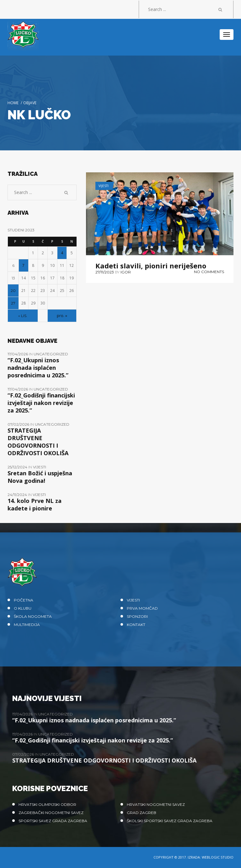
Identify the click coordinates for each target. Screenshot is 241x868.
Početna (24, 600)
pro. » (62, 316)
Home (13, 103)
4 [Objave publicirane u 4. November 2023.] (62, 253)
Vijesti (104, 186)
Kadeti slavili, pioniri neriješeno (151, 266)
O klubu (23, 608)
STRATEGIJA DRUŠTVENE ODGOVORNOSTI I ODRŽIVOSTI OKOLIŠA (38, 442)
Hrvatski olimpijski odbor (47, 804)
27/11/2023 (105, 272)
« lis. (23, 316)
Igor (126, 272)
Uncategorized (51, 354)
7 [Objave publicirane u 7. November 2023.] (23, 265)
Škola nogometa (33, 616)
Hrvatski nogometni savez (156, 804)
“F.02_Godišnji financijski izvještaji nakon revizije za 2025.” (41, 403)
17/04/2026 (18, 354)
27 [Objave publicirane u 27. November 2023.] (13, 303)
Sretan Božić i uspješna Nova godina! (40, 477)
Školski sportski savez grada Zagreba (170, 821)
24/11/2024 (18, 495)
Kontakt (136, 625)
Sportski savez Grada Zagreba (53, 821)
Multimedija (27, 625)
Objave (30, 103)
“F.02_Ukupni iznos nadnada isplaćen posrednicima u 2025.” (38, 368)
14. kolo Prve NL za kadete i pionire (35, 504)
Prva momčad (142, 608)
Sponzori (137, 616)
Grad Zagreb (142, 813)
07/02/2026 (19, 424)
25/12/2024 (18, 467)
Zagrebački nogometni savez (51, 813)
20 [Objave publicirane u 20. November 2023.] (13, 291)
